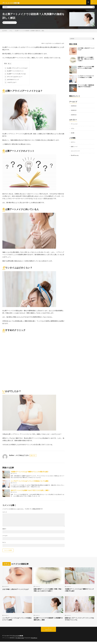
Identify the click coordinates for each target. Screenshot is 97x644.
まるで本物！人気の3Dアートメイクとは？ (16, 592)
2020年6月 (74, 107)
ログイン (73, 143)
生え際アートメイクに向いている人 (15, 75)
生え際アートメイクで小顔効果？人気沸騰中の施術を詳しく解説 (48, 621)
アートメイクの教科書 (18, 638)
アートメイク (74, 125)
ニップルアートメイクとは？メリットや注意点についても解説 (30, 482)
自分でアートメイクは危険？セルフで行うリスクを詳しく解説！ (30, 492)
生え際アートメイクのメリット (14, 72)
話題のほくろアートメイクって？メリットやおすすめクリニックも (80, 621)
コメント (5, 513)
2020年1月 (74, 116)
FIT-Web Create (20, 640)
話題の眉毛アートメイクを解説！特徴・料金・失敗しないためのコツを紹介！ (86, 60)
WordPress (35, 640)
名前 (4, 530)
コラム (13, 24)
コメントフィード (76, 152)
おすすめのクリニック (12, 81)
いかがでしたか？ (11, 84)
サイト (4, 544)
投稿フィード (74, 147)
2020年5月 (74, 112)
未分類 (73, 134)
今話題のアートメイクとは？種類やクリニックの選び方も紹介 (30, 473)
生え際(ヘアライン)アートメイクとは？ (16, 69)
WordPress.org (75, 156)
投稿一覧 (33, 457)
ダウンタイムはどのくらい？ (13, 78)
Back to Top (49, 632)
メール (5, 537)
